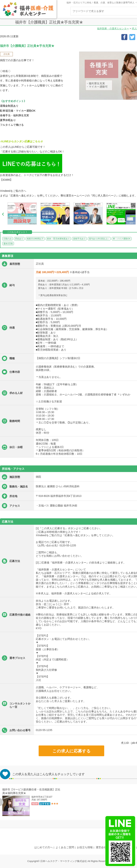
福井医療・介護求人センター (113, 29)
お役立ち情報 (85, 847)
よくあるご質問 (65, 847)
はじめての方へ (44, 847)
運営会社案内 (104, 847)
